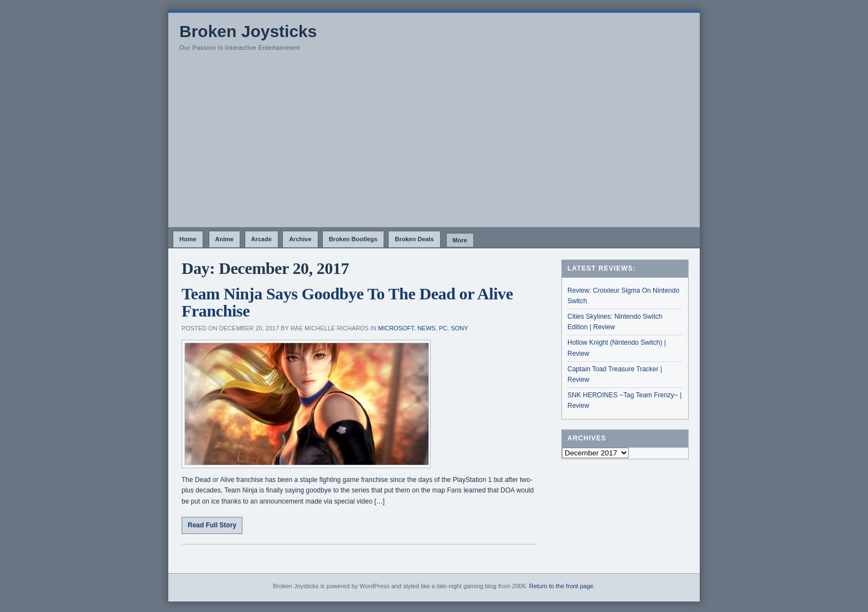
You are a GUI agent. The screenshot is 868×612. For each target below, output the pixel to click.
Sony (459, 328)
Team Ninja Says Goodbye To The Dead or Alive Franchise (347, 302)
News (427, 328)
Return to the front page (561, 586)
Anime (225, 239)
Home (188, 239)
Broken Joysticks (248, 31)
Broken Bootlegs (353, 239)
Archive (300, 239)
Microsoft (396, 328)
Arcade (262, 239)
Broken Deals (414, 239)
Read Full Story (212, 525)
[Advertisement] (434, 144)
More (460, 240)
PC (443, 328)
